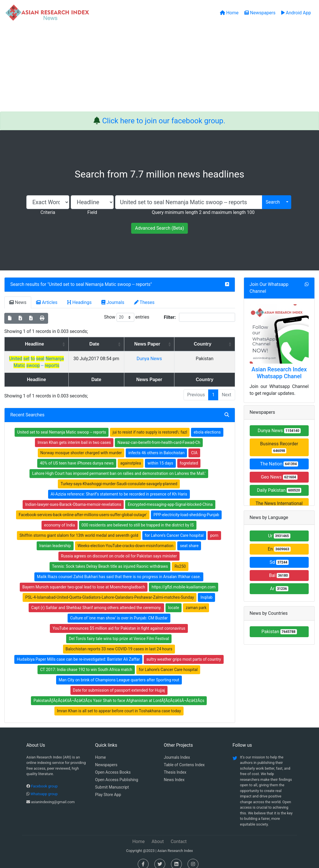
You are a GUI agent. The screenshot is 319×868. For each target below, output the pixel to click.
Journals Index (177, 750)
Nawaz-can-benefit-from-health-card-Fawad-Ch (159, 436)
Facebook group (44, 779)
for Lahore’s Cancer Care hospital (174, 528)
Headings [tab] (80, 302)
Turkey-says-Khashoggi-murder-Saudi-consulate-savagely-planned (119, 477)
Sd (279, 562)
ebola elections (207, 425)
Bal (279, 575)
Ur (279, 536)
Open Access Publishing (117, 773)
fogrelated (189, 456)
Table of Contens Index (184, 758)
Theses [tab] (144, 302)
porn (214, 528)
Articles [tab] (47, 302)
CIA (194, 446)
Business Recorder (279, 447)
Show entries (127, 317)
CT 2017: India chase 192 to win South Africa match (86, 663)
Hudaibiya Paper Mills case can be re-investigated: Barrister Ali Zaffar (78, 652)
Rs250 (180, 559)
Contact (179, 835)
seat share (189, 539)
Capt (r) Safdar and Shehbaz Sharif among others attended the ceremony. (96, 601)
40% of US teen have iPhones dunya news (77, 456)
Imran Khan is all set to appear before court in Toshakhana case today (119, 704)
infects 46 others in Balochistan (156, 446)
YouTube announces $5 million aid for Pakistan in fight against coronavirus (119, 621)
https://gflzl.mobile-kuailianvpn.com (183, 580)
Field (92, 212)
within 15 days (160, 456)
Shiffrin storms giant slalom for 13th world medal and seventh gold (79, 528)
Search (273, 202)
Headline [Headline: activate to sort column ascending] (57, 344)
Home (101, 750)
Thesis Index (175, 765)
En (279, 549)
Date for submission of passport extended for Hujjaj (119, 683)
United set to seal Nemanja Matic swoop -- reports (100, 284)
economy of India (60, 518)
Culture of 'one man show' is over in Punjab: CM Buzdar (119, 611)
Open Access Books (113, 765)
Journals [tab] (113, 302)
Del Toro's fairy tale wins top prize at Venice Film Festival (119, 632)
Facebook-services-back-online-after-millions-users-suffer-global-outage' (83, 508)
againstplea (131, 456)
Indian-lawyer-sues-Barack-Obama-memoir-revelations (73, 498)
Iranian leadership (55, 539)
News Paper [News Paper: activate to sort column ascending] (185, 344)
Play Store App (108, 788)
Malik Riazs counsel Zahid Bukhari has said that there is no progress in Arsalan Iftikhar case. (119, 570)
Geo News (279, 477)
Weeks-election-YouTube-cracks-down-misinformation (126, 539)
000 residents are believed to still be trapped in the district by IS (138, 518)
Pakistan (279, 632)
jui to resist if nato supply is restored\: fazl (150, 425)
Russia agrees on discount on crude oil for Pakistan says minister (119, 549)
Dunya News (187, 359)
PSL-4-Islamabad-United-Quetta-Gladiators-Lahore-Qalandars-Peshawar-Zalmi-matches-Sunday (110, 590)
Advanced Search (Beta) (159, 228)
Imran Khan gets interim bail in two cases (74, 436)
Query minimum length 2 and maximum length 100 (203, 212)
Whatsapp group (44, 787)
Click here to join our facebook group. (164, 121)
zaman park (196, 601)
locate (174, 601)
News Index (174, 773)
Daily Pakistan (279, 490)
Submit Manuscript (112, 780)
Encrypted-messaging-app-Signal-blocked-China (170, 498)
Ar (279, 589)
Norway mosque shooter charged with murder (81, 446)
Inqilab (206, 590)
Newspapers (106, 758)
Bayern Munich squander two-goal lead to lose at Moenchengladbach (84, 580)
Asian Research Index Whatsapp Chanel (279, 373)
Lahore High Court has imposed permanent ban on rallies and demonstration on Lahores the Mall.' (119, 467)
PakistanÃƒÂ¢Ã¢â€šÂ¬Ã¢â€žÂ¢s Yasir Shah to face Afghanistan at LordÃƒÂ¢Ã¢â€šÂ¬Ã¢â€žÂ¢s (119, 694)
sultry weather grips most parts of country (184, 652)
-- (59, 359)
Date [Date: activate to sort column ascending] (139, 344)
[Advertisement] (159, 69)
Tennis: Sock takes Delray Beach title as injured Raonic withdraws (110, 559)
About (158, 835)
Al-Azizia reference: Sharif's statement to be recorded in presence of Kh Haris (119, 487)
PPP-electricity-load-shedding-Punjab (186, 508)
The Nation (279, 464)
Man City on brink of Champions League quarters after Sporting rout (119, 673)
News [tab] (18, 302)
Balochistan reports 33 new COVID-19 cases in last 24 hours (119, 642)
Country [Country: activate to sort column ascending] (218, 344)
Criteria (48, 212)
